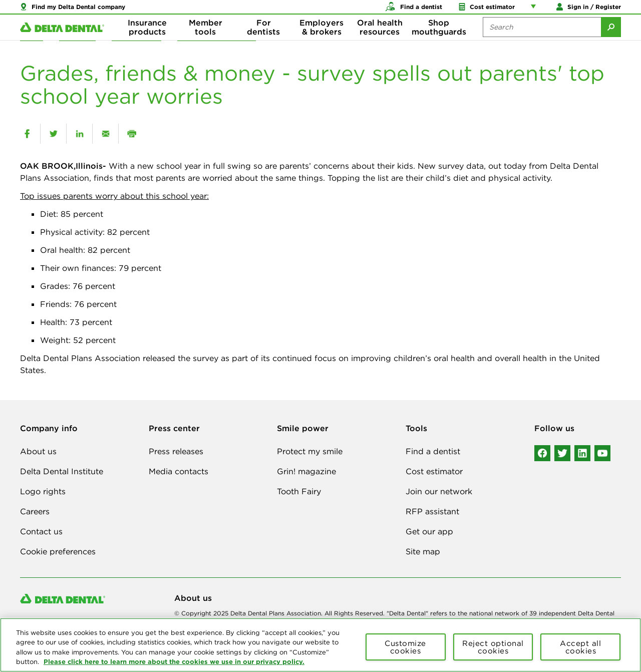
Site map (423, 551)
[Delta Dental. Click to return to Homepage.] (62, 40)
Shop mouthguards (439, 40)
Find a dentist (433, 451)
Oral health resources (380, 40)
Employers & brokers (322, 40)
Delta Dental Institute (62, 471)
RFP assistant (432, 511)
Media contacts (179, 471)
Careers (35, 511)
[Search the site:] (542, 40)
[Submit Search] (611, 40)
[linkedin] (79, 134)
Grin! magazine (306, 471)
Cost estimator (434, 471)
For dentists (263, 40)
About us (38, 451)
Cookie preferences (58, 551)
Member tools (206, 40)
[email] (105, 134)
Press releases (176, 451)
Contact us (41, 531)
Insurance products (147, 40)
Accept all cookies (580, 647)
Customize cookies (405, 647)
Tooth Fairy (299, 491)
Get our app (429, 531)
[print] (131, 134)
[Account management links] (535, 10)
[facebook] (27, 134)
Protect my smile (310, 451)
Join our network (439, 491)
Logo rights (43, 491)
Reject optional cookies (493, 647)
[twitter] (53, 134)
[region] (320, 645)
